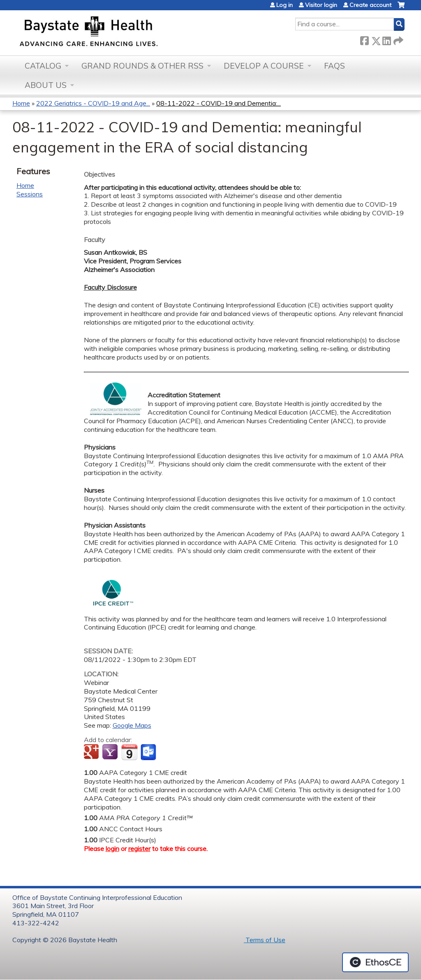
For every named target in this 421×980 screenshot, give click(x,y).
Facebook (364, 39)
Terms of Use (265, 940)
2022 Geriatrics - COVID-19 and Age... (93, 103)
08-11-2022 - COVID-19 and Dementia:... (219, 103)
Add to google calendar (92, 752)
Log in (285, 5)
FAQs (334, 66)
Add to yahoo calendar (111, 752)
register (139, 849)
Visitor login (321, 5)
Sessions (30, 194)
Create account (370, 5)
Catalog (43, 66)
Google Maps (132, 725)
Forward (398, 39)
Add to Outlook (149, 752)
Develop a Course (264, 66)
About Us (46, 85)
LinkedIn (386, 39)
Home (21, 103)
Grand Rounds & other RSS (142, 66)
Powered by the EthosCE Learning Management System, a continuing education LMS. (375, 962)
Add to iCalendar (129, 752)
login (112, 849)
